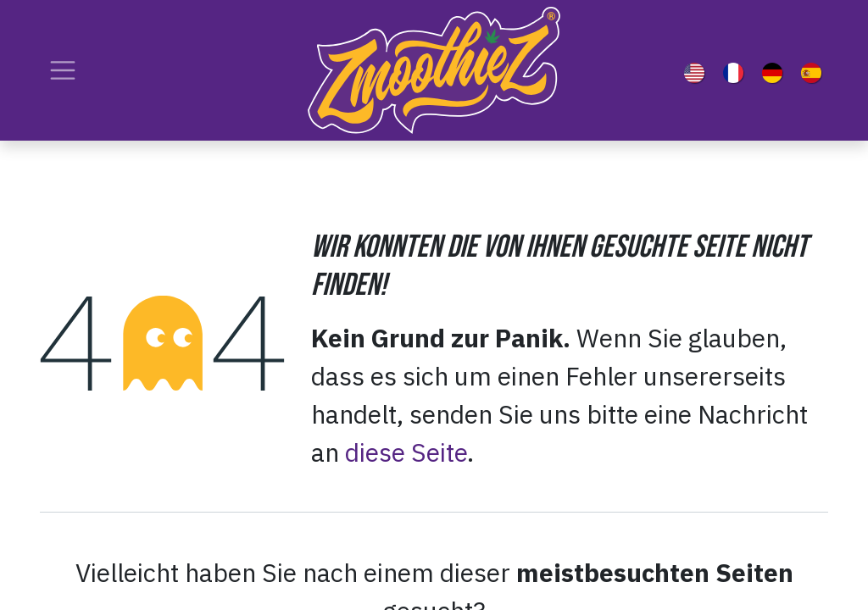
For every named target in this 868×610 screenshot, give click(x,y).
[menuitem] (698, 70)
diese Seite (406, 452)
